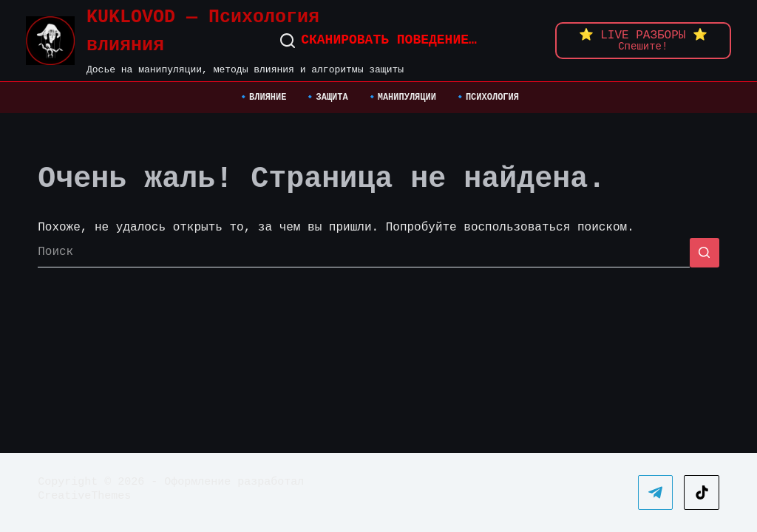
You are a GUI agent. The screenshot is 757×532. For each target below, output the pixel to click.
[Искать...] (364, 253)
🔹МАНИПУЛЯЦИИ (401, 98)
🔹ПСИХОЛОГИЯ (487, 98)
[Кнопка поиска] (705, 253)
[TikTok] (702, 493)
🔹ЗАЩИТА (326, 98)
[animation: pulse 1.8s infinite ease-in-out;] (643, 41)
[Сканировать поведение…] (378, 41)
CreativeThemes (84, 496)
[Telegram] (656, 493)
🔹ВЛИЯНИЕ (262, 98)
